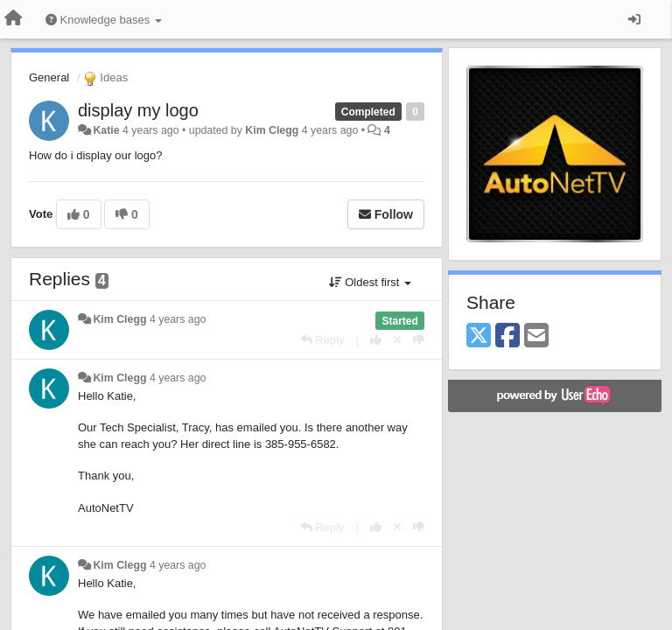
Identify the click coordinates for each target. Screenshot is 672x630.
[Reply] (323, 340)
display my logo (138, 110)
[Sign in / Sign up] (634, 19)
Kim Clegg (272, 130)
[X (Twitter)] (479, 336)
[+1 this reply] (376, 340)
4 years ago (178, 319)
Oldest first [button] (370, 282)
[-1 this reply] (419, 340)
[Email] (536, 336)
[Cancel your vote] (397, 340)
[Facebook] (507, 336)
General (49, 77)
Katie (106, 130)
